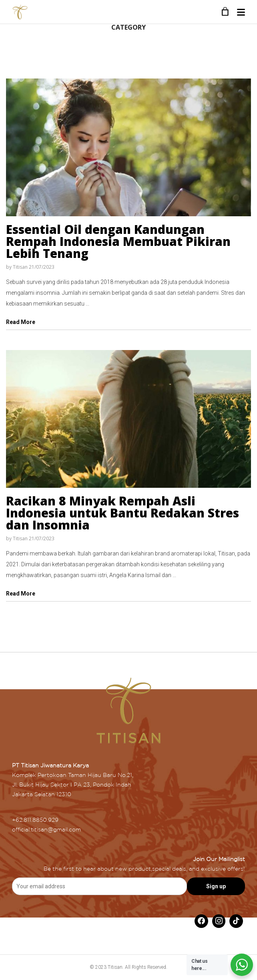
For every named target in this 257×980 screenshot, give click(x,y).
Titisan (20, 267)
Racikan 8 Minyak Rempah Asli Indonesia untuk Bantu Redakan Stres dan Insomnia (122, 513)
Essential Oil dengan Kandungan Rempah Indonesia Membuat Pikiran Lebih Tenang (118, 241)
